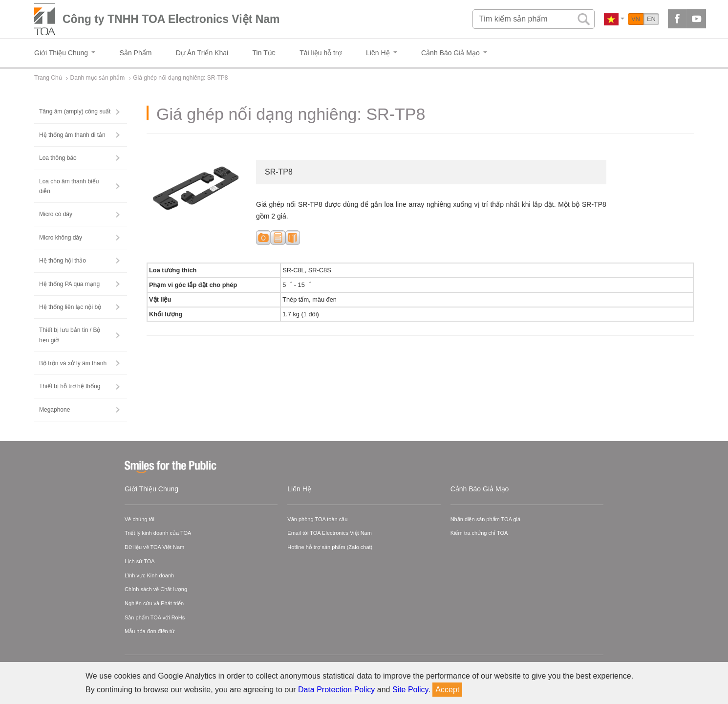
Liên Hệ (299, 489)
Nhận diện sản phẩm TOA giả (485, 519)
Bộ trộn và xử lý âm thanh (73, 363)
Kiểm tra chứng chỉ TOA (479, 533)
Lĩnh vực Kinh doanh (149, 575)
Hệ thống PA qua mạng (69, 284)
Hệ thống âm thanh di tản (72, 135)
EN (651, 19)
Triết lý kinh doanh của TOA (158, 533)
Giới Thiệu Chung (151, 489)
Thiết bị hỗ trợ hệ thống (70, 386)
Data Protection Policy (336, 690)
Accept (447, 690)
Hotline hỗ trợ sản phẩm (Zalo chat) (330, 547)
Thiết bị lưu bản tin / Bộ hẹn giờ (70, 335)
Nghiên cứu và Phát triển (154, 603)
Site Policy (410, 690)
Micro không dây (61, 238)
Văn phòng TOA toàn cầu (317, 519)
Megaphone (54, 410)
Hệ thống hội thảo (63, 261)
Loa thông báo (58, 158)
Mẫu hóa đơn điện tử (150, 631)
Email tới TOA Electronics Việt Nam (330, 533)
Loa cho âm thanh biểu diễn (69, 186)
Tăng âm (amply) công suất (75, 111)
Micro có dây (56, 214)
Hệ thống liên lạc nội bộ (70, 307)
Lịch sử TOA (140, 561)
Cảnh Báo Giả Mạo (480, 489)
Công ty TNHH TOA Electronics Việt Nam (171, 19)
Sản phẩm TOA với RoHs (155, 617)
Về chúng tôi (139, 519)
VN (636, 19)
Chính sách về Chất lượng (156, 589)
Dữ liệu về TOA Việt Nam (154, 547)
